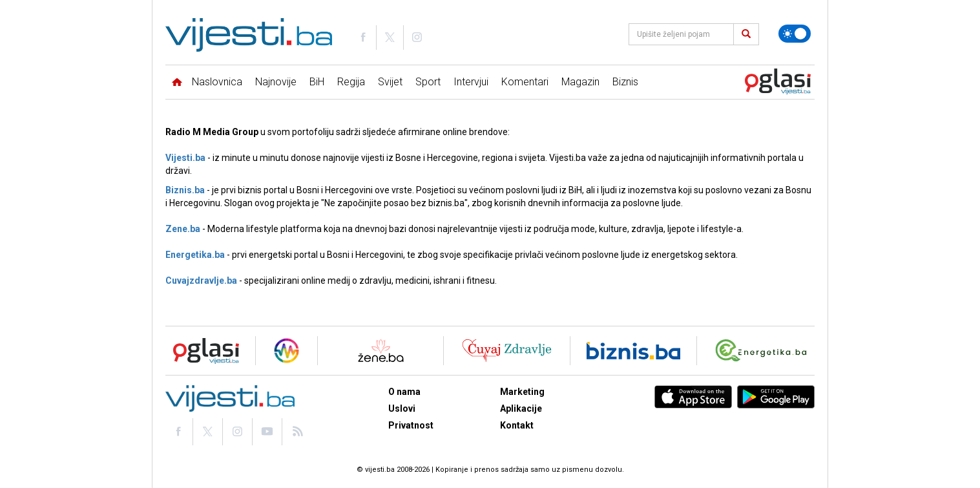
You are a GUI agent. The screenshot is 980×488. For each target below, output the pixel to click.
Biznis (625, 82)
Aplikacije (521, 408)
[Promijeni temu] (795, 34)
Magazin (580, 82)
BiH (317, 82)
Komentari (525, 82)
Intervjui (471, 82)
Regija (351, 82)
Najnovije (276, 82)
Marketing (522, 392)
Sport (428, 82)
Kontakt (517, 425)
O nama (404, 392)
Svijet (390, 82)
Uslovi (402, 408)
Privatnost (411, 425)
